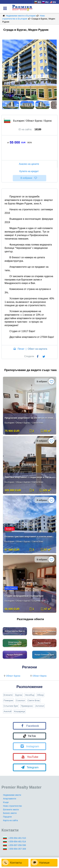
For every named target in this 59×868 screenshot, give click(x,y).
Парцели (7, 817)
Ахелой (8, 711)
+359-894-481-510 (17, 838)
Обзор (40, 695)
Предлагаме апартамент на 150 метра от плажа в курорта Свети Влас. (30, 418)
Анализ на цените (29, 164)
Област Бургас (12, 676)
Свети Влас (34, 700)
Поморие (8, 700)
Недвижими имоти (12, 795)
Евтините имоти (11, 810)
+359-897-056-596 (17, 845)
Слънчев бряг (11, 706)
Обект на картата (37, 349)
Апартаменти (10, 799)
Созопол (20, 700)
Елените (8, 695)
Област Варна (38, 676)
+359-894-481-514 (17, 842)
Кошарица (20, 711)
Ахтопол (40, 706)
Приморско (27, 706)
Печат (21, 349)
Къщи (6, 802)
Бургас (19, 695)
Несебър (30, 695)
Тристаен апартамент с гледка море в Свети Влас (30, 477)
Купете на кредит (29, 171)
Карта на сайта (10, 820)
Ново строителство (12, 806)
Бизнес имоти (10, 813)
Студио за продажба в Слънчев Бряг (24, 596)
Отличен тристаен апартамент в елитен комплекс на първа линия (30, 537)
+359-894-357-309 (17, 849)
